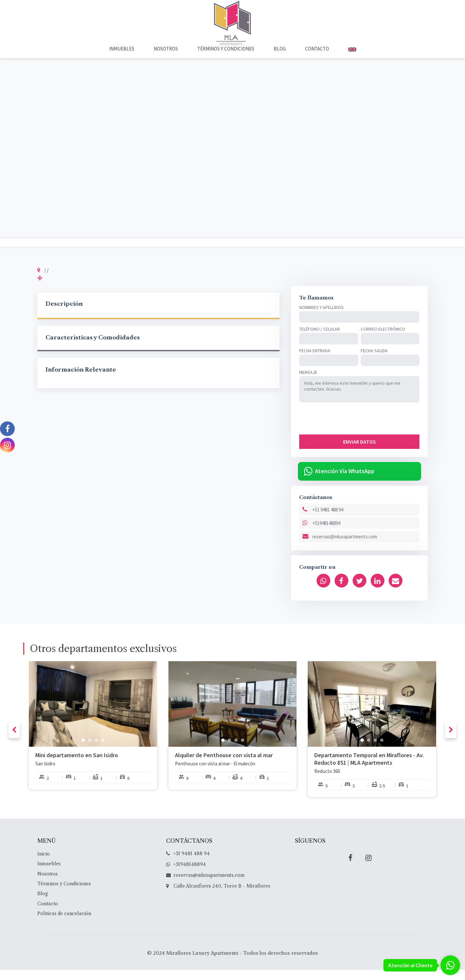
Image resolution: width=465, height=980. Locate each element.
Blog (280, 58)
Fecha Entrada (315, 361)
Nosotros (166, 58)
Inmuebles (122, 58)
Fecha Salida (374, 361)
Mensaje (308, 382)
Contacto (317, 58)
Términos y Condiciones (226, 58)
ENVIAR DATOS (359, 452)
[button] (83, 750)
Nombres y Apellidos (321, 317)
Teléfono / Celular (320, 339)
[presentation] (349, 429)
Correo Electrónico (383, 339)
